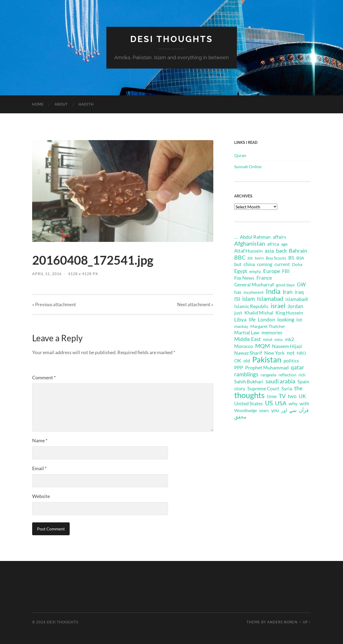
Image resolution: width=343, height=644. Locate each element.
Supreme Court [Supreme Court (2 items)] (263, 389)
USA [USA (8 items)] (281, 403)
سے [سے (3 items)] (293, 410)
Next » (195, 304)
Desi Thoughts (172, 39)
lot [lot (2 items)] (299, 320)
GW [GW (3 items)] (301, 284)
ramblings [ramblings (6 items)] (246, 374)
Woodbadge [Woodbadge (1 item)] (246, 410)
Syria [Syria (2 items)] (287, 389)
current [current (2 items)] (282, 264)
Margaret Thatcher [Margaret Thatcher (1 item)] (268, 326)
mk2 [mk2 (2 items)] (289, 339)
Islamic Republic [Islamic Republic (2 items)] (251, 306)
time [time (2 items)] (272, 396)
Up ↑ (307, 622)
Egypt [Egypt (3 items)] (241, 271)
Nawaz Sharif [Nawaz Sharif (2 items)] (248, 353)
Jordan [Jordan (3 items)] (295, 306)
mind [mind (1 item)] (268, 339)
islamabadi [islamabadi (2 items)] (297, 299)
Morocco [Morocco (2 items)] (244, 346)
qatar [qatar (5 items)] (297, 367)
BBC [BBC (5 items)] (240, 257)
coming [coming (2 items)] (265, 264)
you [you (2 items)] (275, 410)
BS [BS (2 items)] (291, 258)
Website (41, 496)
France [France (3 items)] (264, 278)
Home (38, 104)
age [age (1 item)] (284, 244)
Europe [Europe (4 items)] (272, 271)
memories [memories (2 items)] (272, 333)
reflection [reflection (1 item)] (287, 375)
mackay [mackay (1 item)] (241, 326)
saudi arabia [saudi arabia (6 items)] (280, 381)
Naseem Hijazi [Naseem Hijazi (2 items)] (287, 346)
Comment (44, 377)
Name (40, 440)
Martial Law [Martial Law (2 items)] (247, 333)
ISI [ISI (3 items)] (237, 299)
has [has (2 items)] (238, 292)
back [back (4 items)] (281, 250)
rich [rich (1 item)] (302, 375)
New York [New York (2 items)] (274, 353)
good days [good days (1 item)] (285, 285)
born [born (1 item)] (259, 258)
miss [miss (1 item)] (279, 339)
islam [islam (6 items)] (249, 299)
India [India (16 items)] (273, 291)
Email (39, 468)
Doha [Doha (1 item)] (297, 264)
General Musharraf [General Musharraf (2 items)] (254, 285)
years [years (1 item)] (264, 410)
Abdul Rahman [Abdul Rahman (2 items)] (255, 237)
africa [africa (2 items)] (273, 244)
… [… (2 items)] (236, 237)
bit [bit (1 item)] (250, 258)
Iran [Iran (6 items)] (288, 292)
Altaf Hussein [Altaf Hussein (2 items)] (248, 251)
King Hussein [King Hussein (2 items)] (289, 313)
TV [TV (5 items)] (282, 396)
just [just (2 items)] (238, 313)
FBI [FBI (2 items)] (286, 271)
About (61, 104)
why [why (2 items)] (293, 404)
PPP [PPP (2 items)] (239, 368)
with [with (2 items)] (304, 404)
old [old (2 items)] (247, 361)
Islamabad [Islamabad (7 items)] (270, 299)
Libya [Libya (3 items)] (240, 319)
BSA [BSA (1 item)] (300, 258)
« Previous (54, 304)
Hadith (86, 104)
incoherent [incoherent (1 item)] (254, 292)
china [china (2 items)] (249, 264)
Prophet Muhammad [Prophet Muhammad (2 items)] (267, 368)
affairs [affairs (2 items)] (279, 237)
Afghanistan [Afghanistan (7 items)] (250, 244)
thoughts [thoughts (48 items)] (249, 395)
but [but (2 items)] (238, 264)
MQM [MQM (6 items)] (262, 346)
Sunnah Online (248, 166)
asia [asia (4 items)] (269, 250)
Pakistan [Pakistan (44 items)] (267, 360)
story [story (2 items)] (240, 389)
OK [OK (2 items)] (238, 361)
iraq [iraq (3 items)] (299, 292)
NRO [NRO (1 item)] (301, 353)
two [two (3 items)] (292, 396)
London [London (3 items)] (266, 319)
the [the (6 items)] (298, 388)
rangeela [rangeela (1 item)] (268, 375)
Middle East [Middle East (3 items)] (247, 339)
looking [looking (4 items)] (286, 319)
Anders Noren (282, 622)
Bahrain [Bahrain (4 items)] (298, 250)
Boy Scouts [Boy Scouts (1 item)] (276, 258)
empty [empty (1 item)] (255, 271)
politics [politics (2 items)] (291, 361)
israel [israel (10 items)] (278, 306)
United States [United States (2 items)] (249, 404)
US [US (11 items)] (269, 403)
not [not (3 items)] (291, 353)
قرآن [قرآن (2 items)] (304, 410)
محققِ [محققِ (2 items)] (240, 417)
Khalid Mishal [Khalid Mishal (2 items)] (259, 313)
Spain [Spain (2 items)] (303, 382)
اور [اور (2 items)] (284, 410)
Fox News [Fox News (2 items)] (244, 278)
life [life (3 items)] (252, 319)
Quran (240, 155)
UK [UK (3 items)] (302, 396)
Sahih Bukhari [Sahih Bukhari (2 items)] (249, 382)
